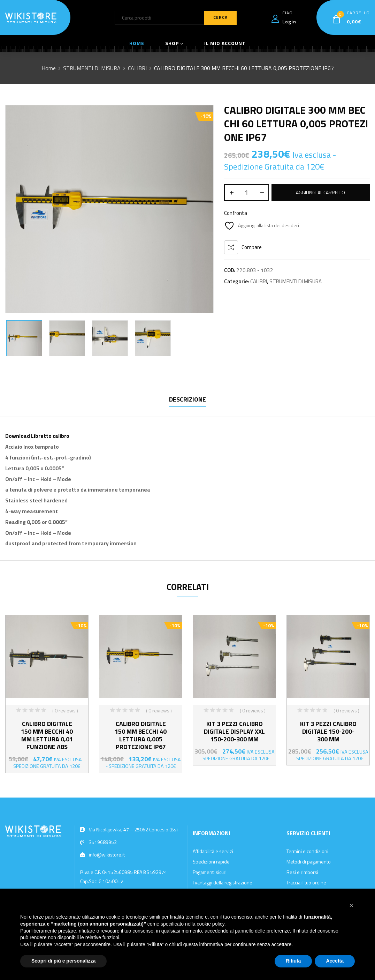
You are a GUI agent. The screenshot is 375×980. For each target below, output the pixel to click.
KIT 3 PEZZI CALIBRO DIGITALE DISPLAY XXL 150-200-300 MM (234, 731)
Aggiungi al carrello (320, 192)
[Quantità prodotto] (247, 193)
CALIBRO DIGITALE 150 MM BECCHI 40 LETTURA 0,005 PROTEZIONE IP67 (141, 735)
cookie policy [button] (211, 924)
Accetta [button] (335, 961)
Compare (252, 247)
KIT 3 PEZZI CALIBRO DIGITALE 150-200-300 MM (328, 731)
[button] (351, 905)
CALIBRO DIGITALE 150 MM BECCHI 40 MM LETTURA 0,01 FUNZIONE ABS (47, 735)
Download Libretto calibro (37, 436)
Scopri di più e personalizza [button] (63, 961)
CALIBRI (137, 68)
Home (49, 68)
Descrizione (187, 399)
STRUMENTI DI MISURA (92, 68)
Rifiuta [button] (293, 961)
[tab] (187, 400)
